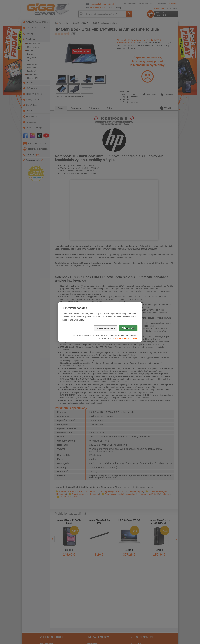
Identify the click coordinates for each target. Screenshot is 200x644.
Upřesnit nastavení (106, 328)
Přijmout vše (128, 328)
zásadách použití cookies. (126, 338)
